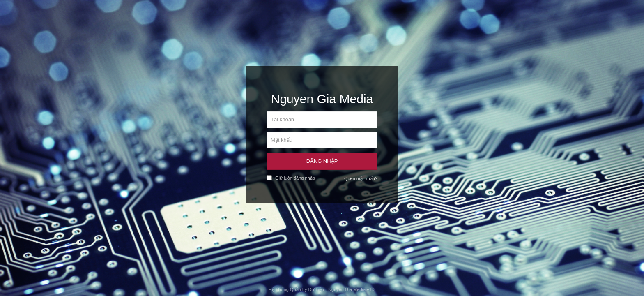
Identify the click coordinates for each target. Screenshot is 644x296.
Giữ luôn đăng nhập (291, 178)
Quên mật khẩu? (361, 178)
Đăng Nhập (322, 161)
